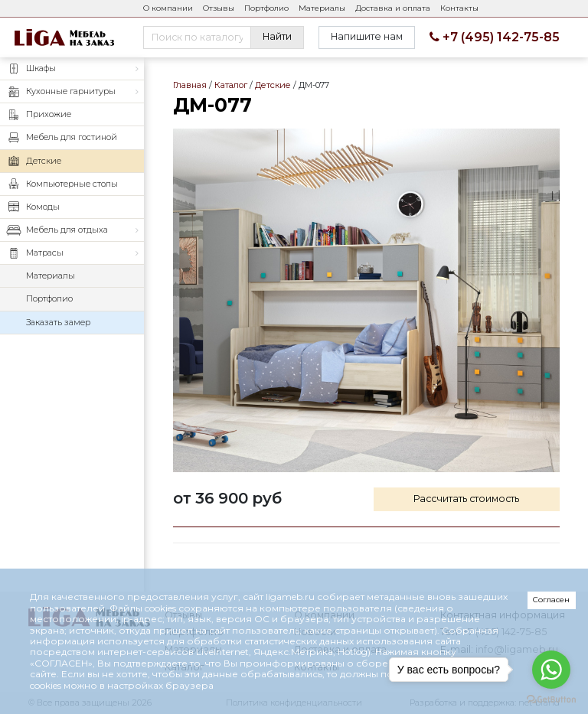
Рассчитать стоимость (466, 499)
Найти (277, 36)
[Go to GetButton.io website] (551, 699)
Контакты (459, 8)
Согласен (551, 600)
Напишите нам (367, 36)
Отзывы (219, 8)
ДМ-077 (366, 300)
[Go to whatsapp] (551, 670)
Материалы (322, 8)
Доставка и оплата (393, 8)
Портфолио (266, 8)
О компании (168, 8)
